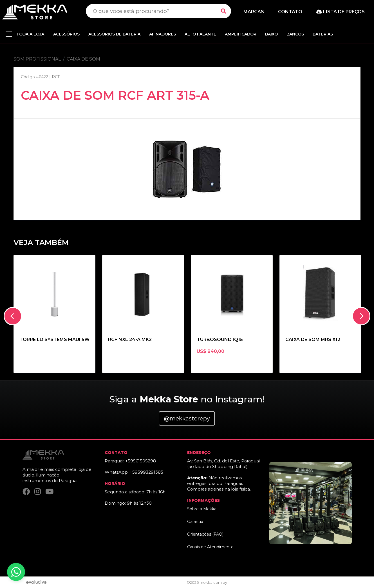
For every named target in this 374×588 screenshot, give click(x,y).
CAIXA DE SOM (83, 59)
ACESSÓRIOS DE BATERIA (114, 34)
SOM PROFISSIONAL (37, 59)
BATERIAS (323, 34)
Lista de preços (341, 12)
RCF (56, 77)
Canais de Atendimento (210, 547)
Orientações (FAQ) (205, 534)
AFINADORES (163, 34)
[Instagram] (38, 492)
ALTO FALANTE (200, 34)
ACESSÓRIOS (66, 34)
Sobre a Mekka (202, 509)
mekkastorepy (187, 418)
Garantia (195, 522)
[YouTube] (49, 492)
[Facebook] (26, 492)
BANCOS (295, 34)
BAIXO (271, 34)
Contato (290, 12)
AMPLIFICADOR (241, 34)
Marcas (254, 12)
